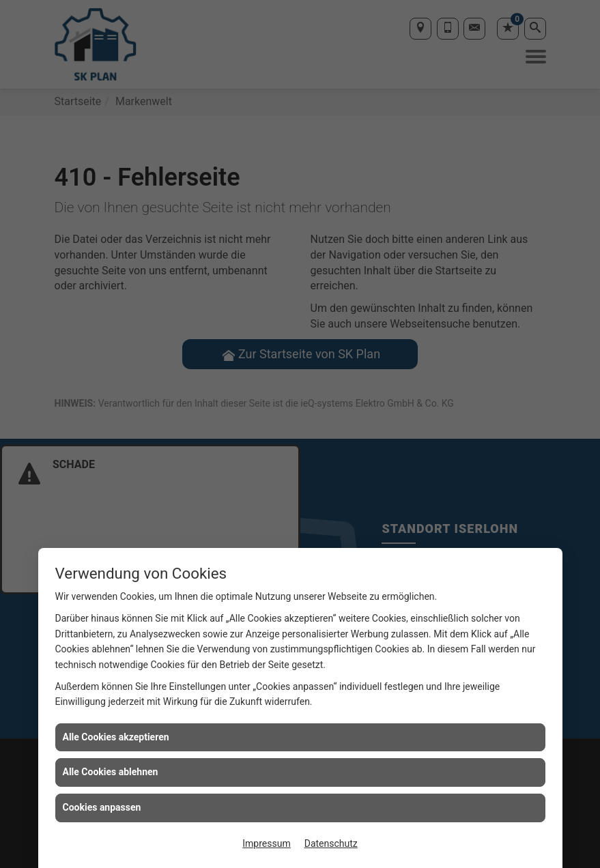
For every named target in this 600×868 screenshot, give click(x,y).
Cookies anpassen (102, 807)
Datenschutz (331, 843)
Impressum (266, 843)
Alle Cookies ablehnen (111, 772)
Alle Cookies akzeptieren (116, 737)
